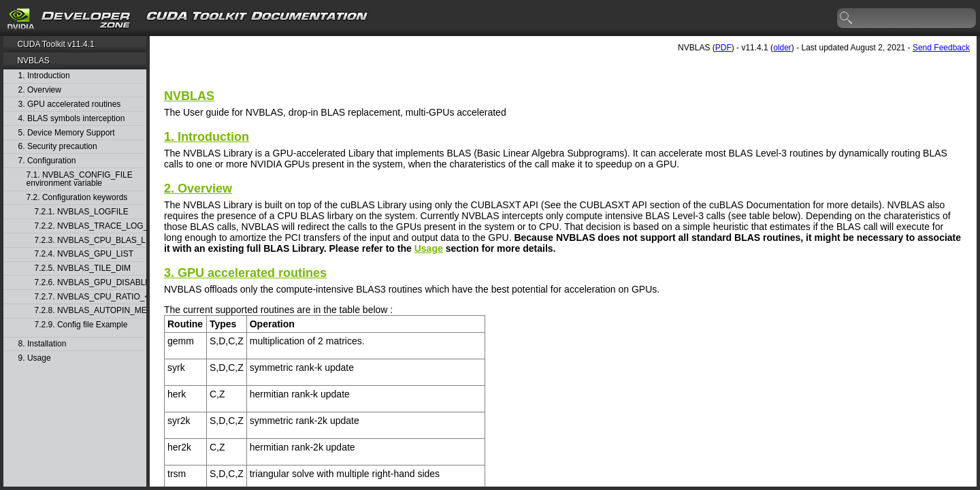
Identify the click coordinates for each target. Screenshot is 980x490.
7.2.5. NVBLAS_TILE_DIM (83, 268)
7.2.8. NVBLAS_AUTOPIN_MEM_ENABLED (90, 311)
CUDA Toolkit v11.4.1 (55, 44)
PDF (723, 48)
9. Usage (35, 358)
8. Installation (43, 344)
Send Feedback (941, 48)
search (847, 18)
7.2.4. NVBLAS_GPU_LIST (84, 254)
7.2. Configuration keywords (77, 198)
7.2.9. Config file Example (81, 325)
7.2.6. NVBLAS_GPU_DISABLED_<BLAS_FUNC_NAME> (90, 283)
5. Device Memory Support (67, 133)
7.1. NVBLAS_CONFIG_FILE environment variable (80, 179)
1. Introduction (44, 76)
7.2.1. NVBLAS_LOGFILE (82, 212)
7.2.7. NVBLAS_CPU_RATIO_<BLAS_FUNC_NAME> (90, 297)
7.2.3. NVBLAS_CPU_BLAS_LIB (90, 241)
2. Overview (40, 90)
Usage (429, 248)
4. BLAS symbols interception (72, 119)
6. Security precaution (58, 147)
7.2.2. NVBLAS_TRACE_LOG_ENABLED (90, 226)
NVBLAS (33, 61)
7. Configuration (47, 161)
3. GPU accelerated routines (70, 104)
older (782, 48)
